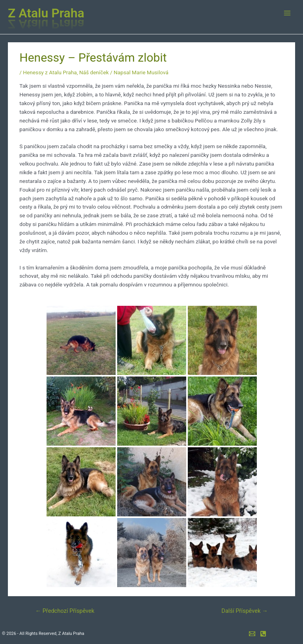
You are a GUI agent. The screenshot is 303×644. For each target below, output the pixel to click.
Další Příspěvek (244, 611)
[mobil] (263, 634)
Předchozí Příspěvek (65, 611)
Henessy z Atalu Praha (50, 72)
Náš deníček (94, 72)
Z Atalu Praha (46, 13)
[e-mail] (252, 634)
